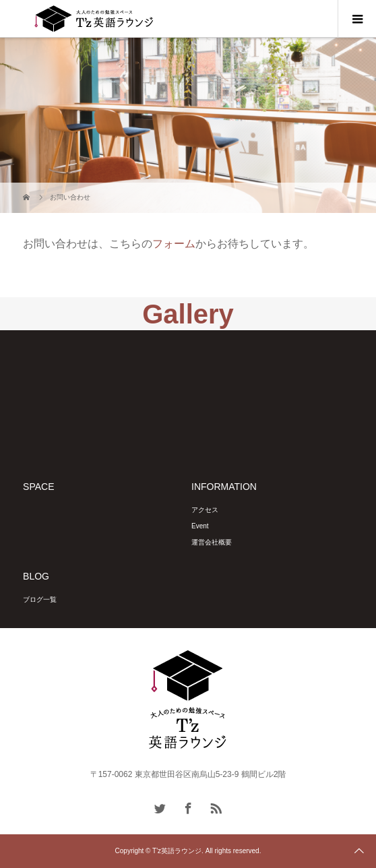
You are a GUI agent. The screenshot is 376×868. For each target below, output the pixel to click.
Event (200, 526)
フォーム (174, 244)
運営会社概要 (212, 542)
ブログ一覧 (40, 599)
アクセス (205, 510)
